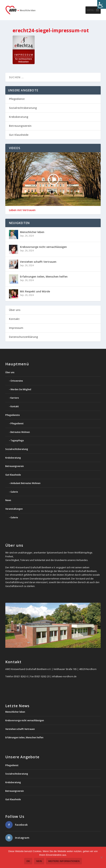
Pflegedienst (17, 99)
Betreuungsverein (20, 126)
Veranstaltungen (14, 509)
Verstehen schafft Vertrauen (38, 262)
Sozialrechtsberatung (23, 108)
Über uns (15, 310)
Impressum (16, 328)
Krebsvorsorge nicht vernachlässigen (43, 247)
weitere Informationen (64, 861)
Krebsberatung (19, 117)
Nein (39, 861)
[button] (90, 10)
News (8, 500)
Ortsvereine (17, 381)
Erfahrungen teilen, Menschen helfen (44, 277)
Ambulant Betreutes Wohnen (25, 483)
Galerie (14, 492)
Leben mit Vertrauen (22, 210)
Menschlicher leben (32, 232)
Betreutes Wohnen (20, 432)
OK (28, 861)
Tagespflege (17, 441)
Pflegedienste (13, 415)
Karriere (15, 398)
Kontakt (14, 319)
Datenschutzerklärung (23, 337)
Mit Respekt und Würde (35, 291)
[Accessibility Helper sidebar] (102, 4)
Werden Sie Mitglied (21, 389)
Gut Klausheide (19, 135)
